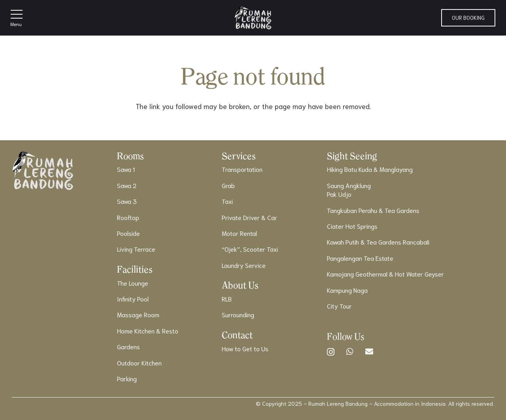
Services (239, 156)
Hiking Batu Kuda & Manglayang (370, 169)
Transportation (242, 169)
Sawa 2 (127, 185)
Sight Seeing (352, 156)
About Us (240, 285)
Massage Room (138, 314)
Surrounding (238, 314)
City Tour (339, 306)
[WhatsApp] (350, 352)
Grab (228, 185)
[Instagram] (331, 352)
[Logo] (253, 18)
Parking (127, 378)
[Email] (369, 352)
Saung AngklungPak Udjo (349, 189)
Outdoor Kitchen (139, 363)
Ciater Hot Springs (352, 226)
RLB (227, 299)
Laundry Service (244, 265)
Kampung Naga (347, 290)
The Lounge (133, 283)
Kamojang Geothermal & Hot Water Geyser (385, 274)
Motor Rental (239, 233)
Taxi (227, 201)
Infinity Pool (133, 299)
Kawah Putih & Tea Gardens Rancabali (378, 242)
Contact (237, 335)
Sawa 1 (126, 169)
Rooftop (128, 217)
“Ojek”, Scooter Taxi (250, 249)
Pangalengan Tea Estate (360, 258)
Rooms (130, 156)
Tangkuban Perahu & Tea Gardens (373, 210)
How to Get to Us (245, 348)
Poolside (128, 233)
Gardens (128, 346)
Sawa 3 (127, 201)
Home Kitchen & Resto (148, 331)
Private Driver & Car (249, 217)
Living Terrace (136, 249)
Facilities (135, 269)
